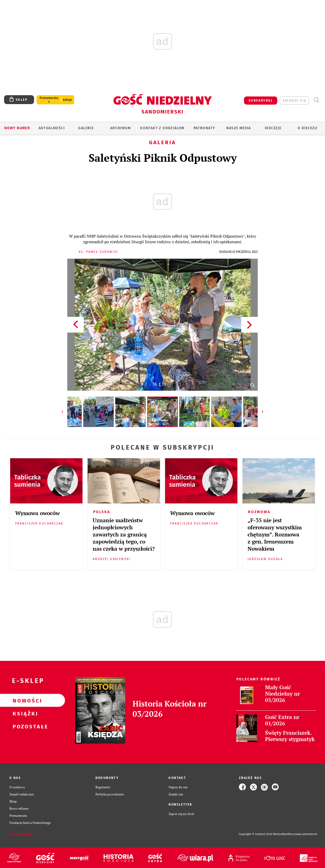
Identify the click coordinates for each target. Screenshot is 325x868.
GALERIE (86, 128)
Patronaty (204, 128)
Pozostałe (24, 726)
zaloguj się (294, 101)
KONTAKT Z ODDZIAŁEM (162, 128)
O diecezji (307, 128)
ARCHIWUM (120, 128)
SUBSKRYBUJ (261, 101)
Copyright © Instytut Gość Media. (260, 834)
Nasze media (239, 128)
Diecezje (273, 128)
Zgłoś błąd (21, 834)
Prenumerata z (49, 100)
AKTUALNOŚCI (52, 128)
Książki (24, 713)
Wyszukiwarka (316, 100)
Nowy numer (17, 128)
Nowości (24, 700)
